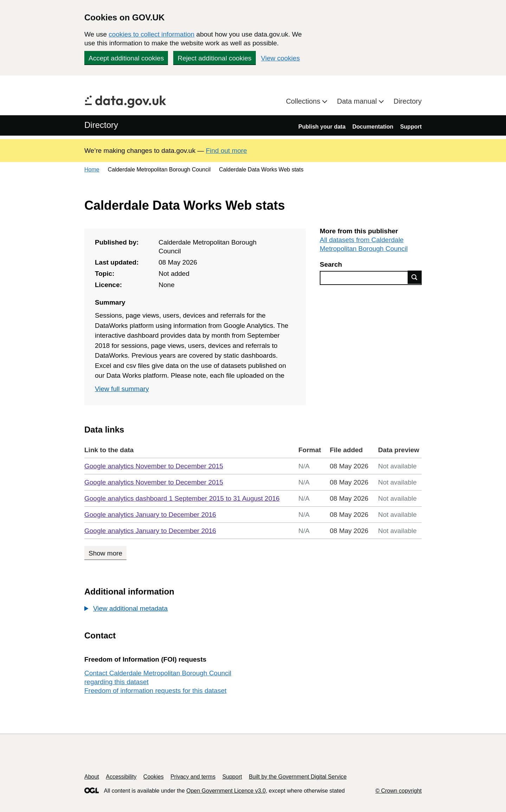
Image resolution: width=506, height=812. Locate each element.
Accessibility (121, 777)
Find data (415, 277)
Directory (408, 101)
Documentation (373, 127)
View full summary (122, 389)
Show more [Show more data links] (105, 553)
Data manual (358, 101)
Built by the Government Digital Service (298, 777)
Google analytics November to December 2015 (154, 466)
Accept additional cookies (126, 58)
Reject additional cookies (214, 58)
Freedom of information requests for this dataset (155, 691)
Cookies (154, 777)
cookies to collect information (151, 34)
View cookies (281, 58)
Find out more (226, 151)
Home (92, 170)
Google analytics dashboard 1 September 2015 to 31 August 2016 (182, 498)
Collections (304, 101)
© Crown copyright (398, 791)
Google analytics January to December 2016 (150, 515)
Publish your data (322, 127)
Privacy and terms (193, 777)
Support (411, 127)
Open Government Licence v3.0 (226, 791)
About (92, 777)
